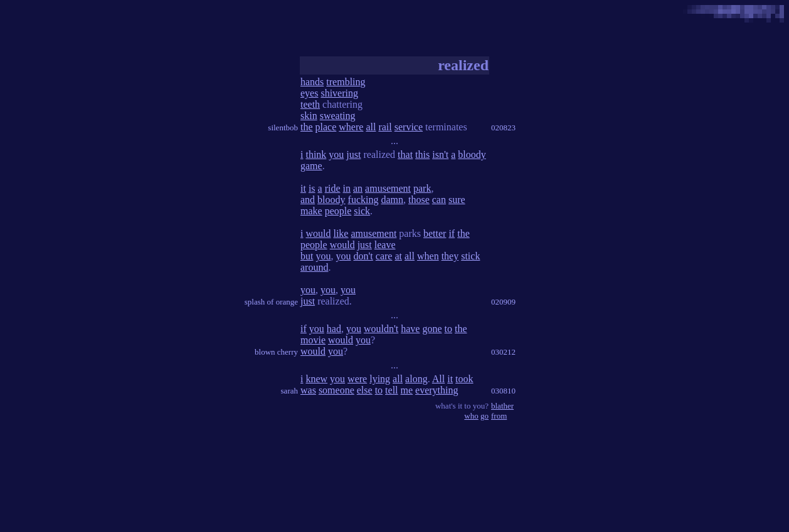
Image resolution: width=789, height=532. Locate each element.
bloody (472, 154)
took (464, 379)
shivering (339, 93)
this (422, 154)
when (428, 256)
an (358, 188)
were (357, 379)
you (336, 154)
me (407, 390)
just (353, 154)
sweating (338, 116)
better (435, 233)
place (326, 127)
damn (392, 200)
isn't (440, 154)
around (314, 267)
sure (457, 200)
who (471, 416)
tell (391, 390)
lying (380, 379)
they (450, 256)
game (311, 166)
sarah (289, 391)
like (341, 233)
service (409, 127)
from (499, 416)
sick (362, 211)
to (448, 329)
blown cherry (276, 352)
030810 (503, 391)
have (410, 329)
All (438, 379)
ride (333, 188)
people (338, 211)
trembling (346, 82)
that (405, 154)
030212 (503, 352)
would (318, 233)
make (311, 211)
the (307, 127)
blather (502, 406)
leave (385, 245)
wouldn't (381, 329)
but (307, 256)
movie (313, 340)
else (365, 390)
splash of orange (271, 302)
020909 (503, 302)
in (347, 188)
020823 (503, 128)
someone (336, 390)
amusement (388, 188)
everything (437, 390)
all (371, 127)
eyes (309, 93)
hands (312, 82)
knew (316, 379)
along (416, 379)
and (308, 200)
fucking (363, 200)
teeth (310, 104)
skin (309, 116)
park (422, 188)
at (398, 256)
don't (363, 256)
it (303, 188)
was (308, 390)
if (452, 233)
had (334, 329)
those (419, 200)
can (439, 200)
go (485, 416)
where (351, 127)
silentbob (283, 128)
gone (432, 329)
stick (470, 256)
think (316, 154)
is (312, 188)
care (384, 256)
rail (385, 127)
